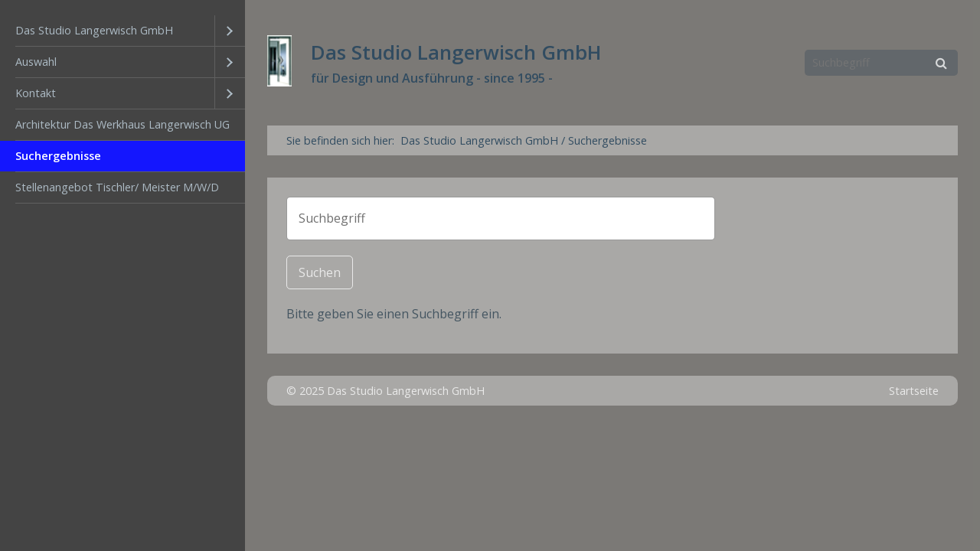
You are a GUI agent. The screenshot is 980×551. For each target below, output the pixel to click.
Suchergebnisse (58, 156)
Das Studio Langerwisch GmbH (94, 30)
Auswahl (36, 62)
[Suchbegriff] (881, 63)
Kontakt (36, 93)
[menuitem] (122, 31)
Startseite (914, 391)
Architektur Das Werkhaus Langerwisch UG (122, 124)
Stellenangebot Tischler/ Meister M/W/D (117, 187)
